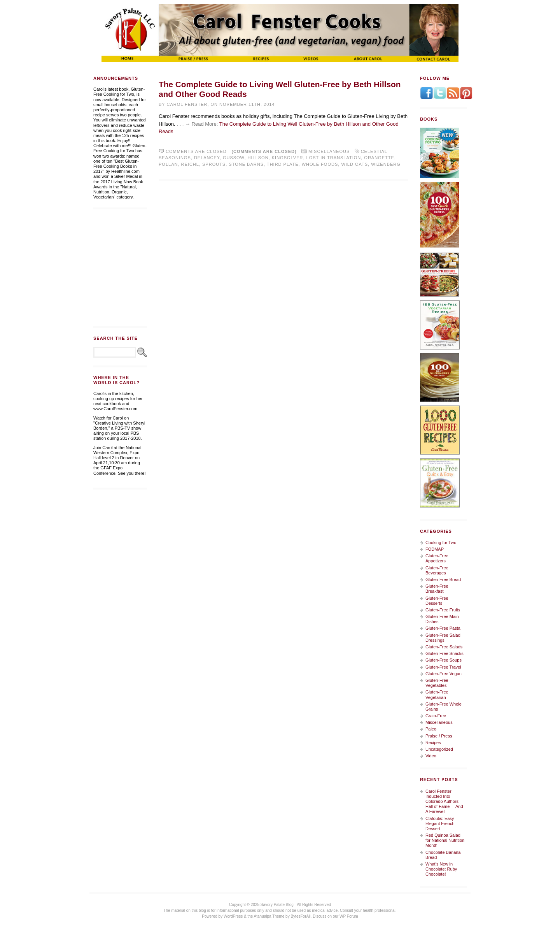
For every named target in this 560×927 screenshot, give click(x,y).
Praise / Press (439, 736)
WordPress (233, 916)
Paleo (431, 729)
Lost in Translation (334, 158)
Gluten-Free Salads (444, 647)
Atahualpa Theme (269, 916)
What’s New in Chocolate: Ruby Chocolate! (441, 869)
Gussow (234, 158)
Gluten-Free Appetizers (437, 558)
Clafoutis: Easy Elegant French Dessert (440, 823)
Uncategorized (439, 749)
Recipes (433, 743)
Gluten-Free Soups (444, 660)
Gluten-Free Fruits (443, 610)
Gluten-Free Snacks (444, 653)
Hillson (258, 158)
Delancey (207, 158)
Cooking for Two (441, 543)
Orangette (379, 158)
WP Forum (349, 916)
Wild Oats (354, 164)
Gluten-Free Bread (443, 579)
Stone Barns (246, 164)
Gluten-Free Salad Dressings (443, 638)
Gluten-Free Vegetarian (437, 694)
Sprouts (214, 164)
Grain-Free (436, 716)
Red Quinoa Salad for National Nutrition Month (445, 840)
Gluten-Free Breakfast (437, 589)
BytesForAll (300, 916)
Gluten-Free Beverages (437, 570)
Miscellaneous (329, 151)
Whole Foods (320, 164)
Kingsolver (288, 158)
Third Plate (283, 164)
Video (431, 756)
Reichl (190, 164)
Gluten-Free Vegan (444, 674)
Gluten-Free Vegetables (437, 683)
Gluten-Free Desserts (437, 601)
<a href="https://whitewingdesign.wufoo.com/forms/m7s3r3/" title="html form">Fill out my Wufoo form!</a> (120, 268)
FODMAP (435, 549)
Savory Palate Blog (277, 905)
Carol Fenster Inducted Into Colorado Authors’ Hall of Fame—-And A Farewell (444, 801)
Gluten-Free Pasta (443, 628)
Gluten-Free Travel (443, 667)
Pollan (168, 164)
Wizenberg (386, 164)
